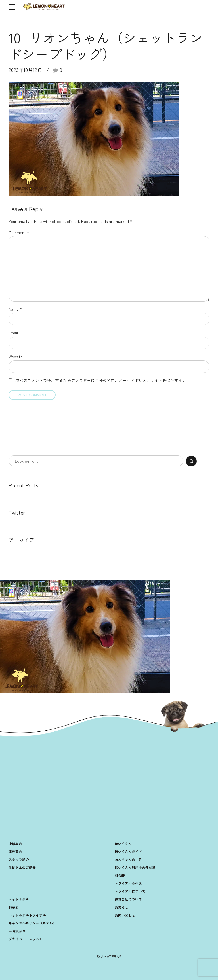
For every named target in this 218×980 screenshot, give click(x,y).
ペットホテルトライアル (27, 915)
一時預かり (17, 931)
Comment (19, 232)
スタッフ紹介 (19, 859)
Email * (15, 333)
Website (16, 357)
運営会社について (128, 899)
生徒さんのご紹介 (22, 867)
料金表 (120, 875)
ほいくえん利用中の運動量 (135, 867)
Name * (15, 309)
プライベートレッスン (26, 939)
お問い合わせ (125, 915)
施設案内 (15, 851)
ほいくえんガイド (128, 851)
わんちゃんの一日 (128, 859)
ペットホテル (19, 899)
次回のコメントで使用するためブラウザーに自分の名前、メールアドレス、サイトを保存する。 (101, 380)
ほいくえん (123, 844)
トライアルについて (130, 891)
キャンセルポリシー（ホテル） (32, 923)
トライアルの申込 (128, 883)
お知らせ (121, 907)
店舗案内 (15, 844)
